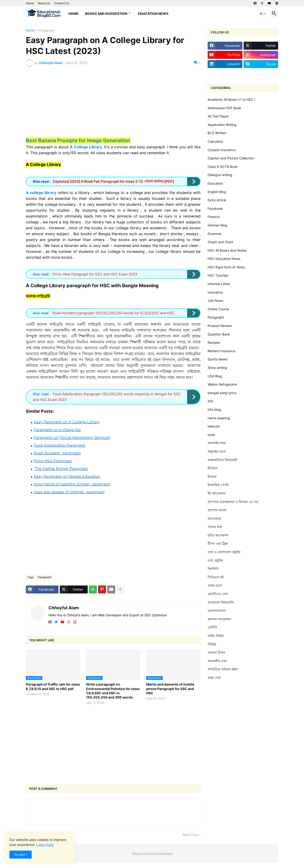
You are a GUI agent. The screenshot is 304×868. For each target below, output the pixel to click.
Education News (153, 14)
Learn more (45, 845)
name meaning (219, 418)
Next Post (190, 835)
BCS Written (217, 133)
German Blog (217, 225)
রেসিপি (212, 627)
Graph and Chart (220, 242)
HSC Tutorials (218, 275)
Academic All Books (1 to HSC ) (231, 99)
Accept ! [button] (21, 854)
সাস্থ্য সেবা (214, 678)
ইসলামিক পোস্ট (218, 485)
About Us (44, 3)
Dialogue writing (220, 175)
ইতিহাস (213, 468)
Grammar (215, 234)
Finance (214, 217)
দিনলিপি (213, 569)
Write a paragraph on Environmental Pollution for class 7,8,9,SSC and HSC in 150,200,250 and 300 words (113, 691)
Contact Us (61, 3)
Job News (215, 301)
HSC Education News (224, 259)
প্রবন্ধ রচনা (215, 585)
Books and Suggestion (106, 14)
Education (215, 183)
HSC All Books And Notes (227, 250)
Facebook (215, 208)
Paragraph (47, 30)
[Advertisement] (113, 105)
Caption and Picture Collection (231, 158)
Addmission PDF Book (224, 108)
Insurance (215, 292)
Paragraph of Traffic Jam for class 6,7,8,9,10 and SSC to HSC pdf (53, 686)
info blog (214, 410)
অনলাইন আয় (217, 443)
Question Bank (219, 334)
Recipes (214, 342)
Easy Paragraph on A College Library (67, 422)
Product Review (220, 326)
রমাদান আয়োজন (219, 619)
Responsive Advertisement (152, 854)
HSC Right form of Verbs (226, 267)
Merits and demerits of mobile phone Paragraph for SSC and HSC (170, 688)
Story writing (217, 368)
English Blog (217, 192)
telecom (214, 426)
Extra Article (217, 200)
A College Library (86, 147)
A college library (41, 193)
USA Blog (215, 376)
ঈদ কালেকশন (217, 493)
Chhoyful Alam (64, 608)
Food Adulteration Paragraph (60, 445)
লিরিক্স (212, 644)
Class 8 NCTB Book (223, 167)
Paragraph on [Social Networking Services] (72, 437)
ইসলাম (212, 477)
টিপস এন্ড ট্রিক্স (218, 543)
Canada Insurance (222, 150)
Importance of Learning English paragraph (72, 484)
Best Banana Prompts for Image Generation (78, 140)
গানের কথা (215, 527)
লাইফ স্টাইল (216, 636)
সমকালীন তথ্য (217, 661)
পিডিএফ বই (216, 577)
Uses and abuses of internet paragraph (69, 492)
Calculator (215, 141)
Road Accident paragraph (57, 453)
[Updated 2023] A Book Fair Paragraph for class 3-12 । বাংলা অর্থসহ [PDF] (113, 181)
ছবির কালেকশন (218, 535)
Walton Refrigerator (222, 384)
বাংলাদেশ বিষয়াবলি (221, 602)
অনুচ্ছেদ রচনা (217, 451)
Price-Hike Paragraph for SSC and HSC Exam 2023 (95, 274)
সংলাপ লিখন (216, 652)
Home (30, 3)
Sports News (217, 359)
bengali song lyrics (222, 393)
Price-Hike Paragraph (53, 461)
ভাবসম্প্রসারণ (217, 611)
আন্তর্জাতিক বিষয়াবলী (222, 460)
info (210, 401)
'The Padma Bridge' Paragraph (61, 468)
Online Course (218, 309)
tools (211, 435)
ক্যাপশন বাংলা (217, 510)
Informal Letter (219, 284)
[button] (263, 14)
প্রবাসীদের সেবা (218, 594)
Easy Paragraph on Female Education (67, 476)
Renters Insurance (221, 351)
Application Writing (222, 125)
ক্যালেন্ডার (214, 519)
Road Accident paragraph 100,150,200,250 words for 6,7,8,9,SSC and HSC (113, 313)
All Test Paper (218, 116)
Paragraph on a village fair (57, 430)
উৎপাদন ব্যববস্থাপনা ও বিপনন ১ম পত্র (233, 502)
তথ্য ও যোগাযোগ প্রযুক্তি (224, 552)
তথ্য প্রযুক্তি (215, 560)
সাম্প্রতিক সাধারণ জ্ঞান (223, 669)
